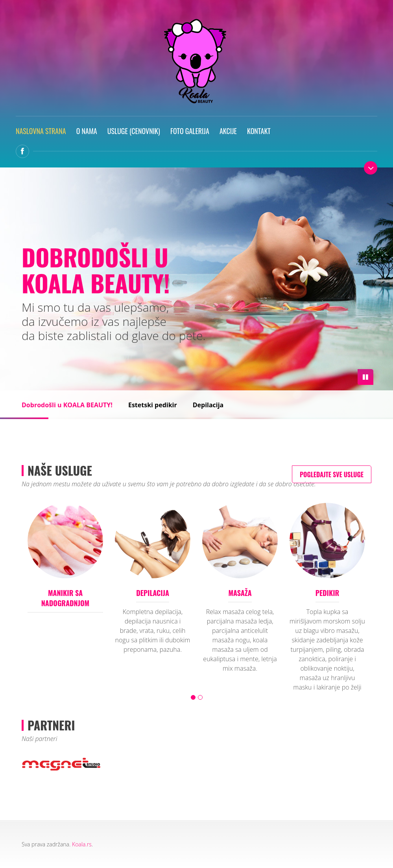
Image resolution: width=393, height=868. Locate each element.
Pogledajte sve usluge (332, 474)
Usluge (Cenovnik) (134, 131)
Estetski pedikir (153, 405)
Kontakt (259, 131)
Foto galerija (190, 131)
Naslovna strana (41, 131)
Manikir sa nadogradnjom (65, 598)
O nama (87, 131)
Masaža (240, 593)
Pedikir (327, 593)
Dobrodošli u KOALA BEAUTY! (67, 405)
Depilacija (208, 405)
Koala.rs (82, 844)
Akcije (228, 131)
